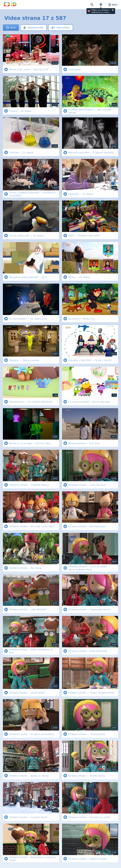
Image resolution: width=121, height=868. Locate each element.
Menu (112, 5)
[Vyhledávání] (92, 5)
